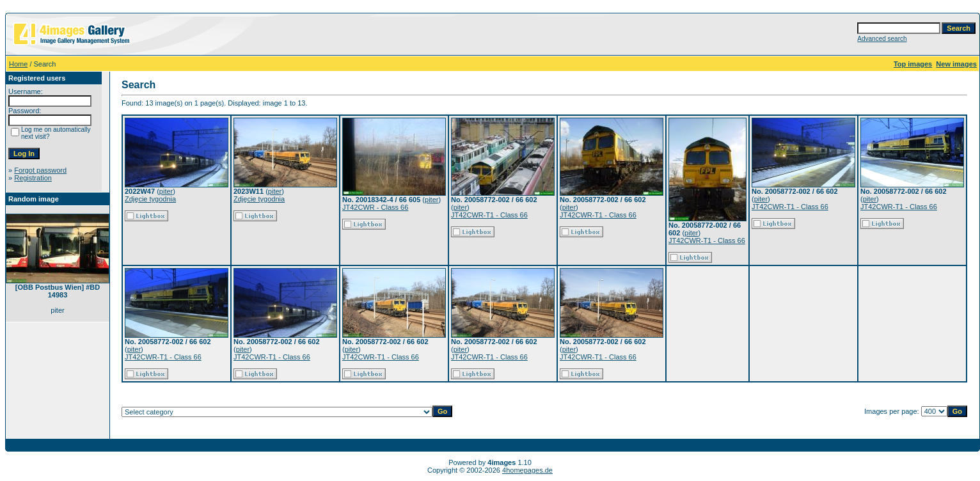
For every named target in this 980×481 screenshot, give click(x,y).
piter (166, 191)
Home (18, 64)
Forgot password (40, 170)
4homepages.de (527, 470)
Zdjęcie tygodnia (150, 199)
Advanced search (882, 39)
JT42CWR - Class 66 (375, 207)
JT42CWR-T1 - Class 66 (489, 215)
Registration (33, 178)
